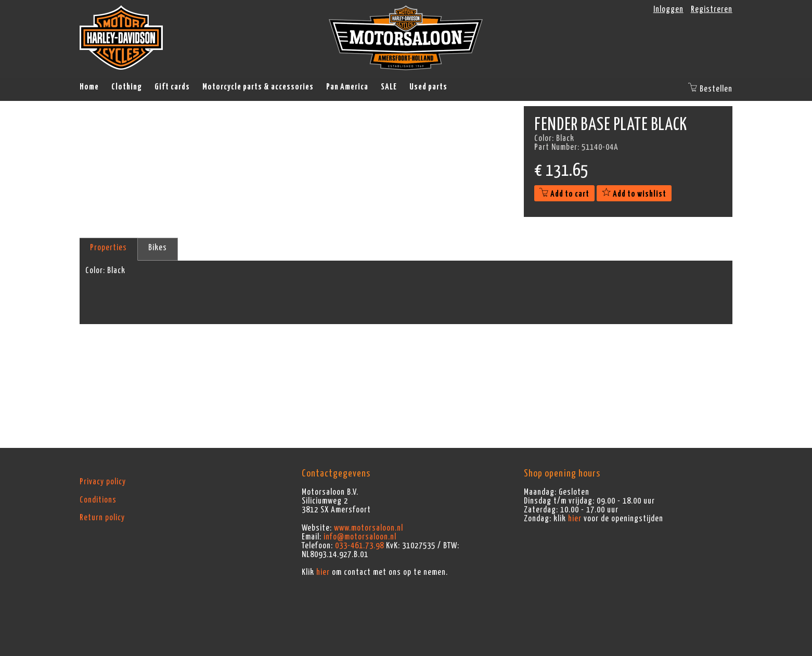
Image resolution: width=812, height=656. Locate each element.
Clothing (127, 87)
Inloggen (668, 9)
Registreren (712, 9)
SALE (389, 87)
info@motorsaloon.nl (360, 537)
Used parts (428, 87)
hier (323, 572)
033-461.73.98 (359, 546)
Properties (108, 248)
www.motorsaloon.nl (369, 528)
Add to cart (564, 194)
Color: (95, 271)
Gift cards (172, 87)
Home (89, 87)
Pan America (347, 87)
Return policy (102, 518)
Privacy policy (103, 482)
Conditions (98, 500)
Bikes (158, 248)
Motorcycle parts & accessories (258, 87)
